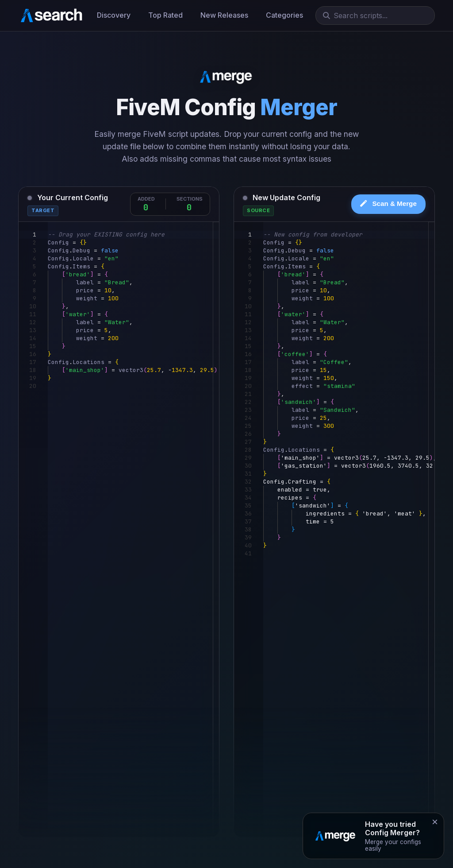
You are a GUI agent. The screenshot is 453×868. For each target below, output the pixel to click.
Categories (284, 15)
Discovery (114, 15)
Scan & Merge (388, 203)
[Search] (379, 15)
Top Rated (165, 15)
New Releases (224, 15)
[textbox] (48, 231)
